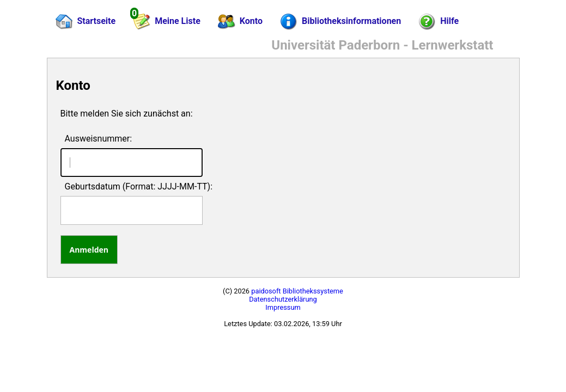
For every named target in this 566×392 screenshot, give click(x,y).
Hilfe (439, 22)
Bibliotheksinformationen (340, 22)
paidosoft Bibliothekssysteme (297, 291)
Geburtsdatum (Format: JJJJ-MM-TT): (139, 186)
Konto (240, 22)
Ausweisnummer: (99, 139)
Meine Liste (166, 20)
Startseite (86, 22)
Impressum (283, 307)
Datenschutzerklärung (283, 299)
